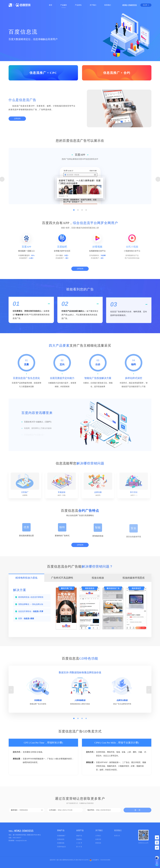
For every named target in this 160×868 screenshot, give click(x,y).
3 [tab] (82, 231)
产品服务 (64, 5)
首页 (51, 5)
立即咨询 (17, 120)
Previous (11, 708)
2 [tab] (78, 231)
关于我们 (93, 5)
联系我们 (108, 5)
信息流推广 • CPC (43, 73)
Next (149, 708)
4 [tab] (86, 231)
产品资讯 (78, 5)
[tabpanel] (80, 200)
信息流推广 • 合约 (117, 73)
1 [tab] (74, 231)
